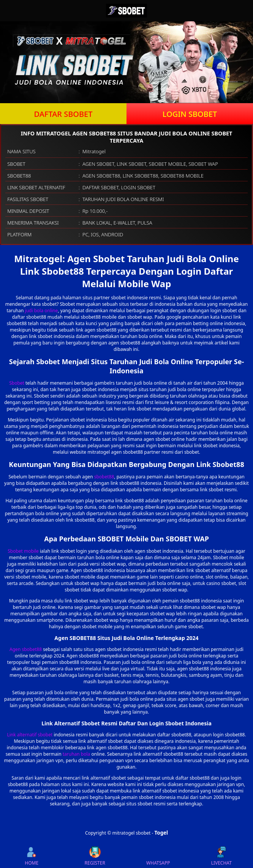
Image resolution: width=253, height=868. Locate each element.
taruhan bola (77, 754)
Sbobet (17, 383)
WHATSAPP (158, 856)
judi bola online (42, 311)
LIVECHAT (221, 856)
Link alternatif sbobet (30, 735)
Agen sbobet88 (26, 649)
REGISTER (95, 856)
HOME (32, 856)
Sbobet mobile (23, 551)
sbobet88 (104, 477)
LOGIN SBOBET (190, 114)
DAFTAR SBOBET (63, 114)
